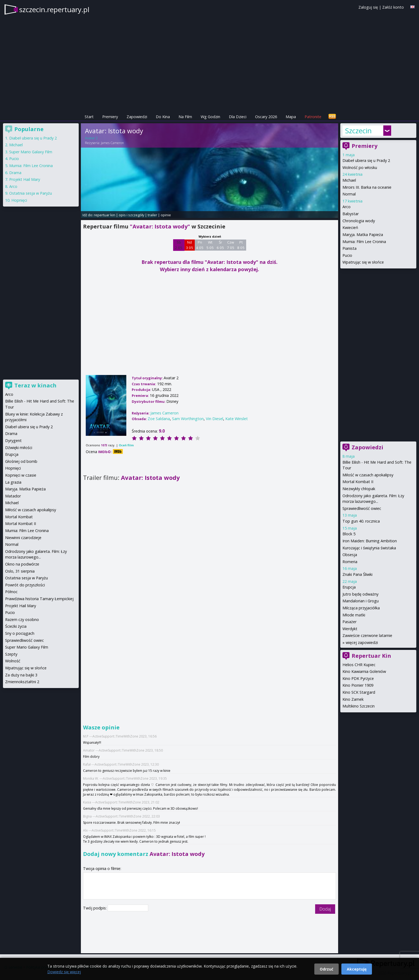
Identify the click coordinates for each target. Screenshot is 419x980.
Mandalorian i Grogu (361, 601)
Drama (15, 173)
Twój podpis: (95, 908)
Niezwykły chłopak (359, 489)
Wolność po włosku (360, 167)
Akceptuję (357, 969)
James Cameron (112, 143)
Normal (349, 194)
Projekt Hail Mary (25, 179)
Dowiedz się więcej (64, 972)
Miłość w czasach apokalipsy (368, 475)
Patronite (313, 117)
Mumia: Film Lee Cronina (364, 242)
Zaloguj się (368, 7)
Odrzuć (326, 969)
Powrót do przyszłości (25, 585)
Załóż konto (393, 7)
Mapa (291, 117)
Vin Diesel (215, 419)
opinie (166, 215)
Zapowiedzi (137, 117)
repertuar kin (105, 215)
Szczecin (358, 131)
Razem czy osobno (22, 619)
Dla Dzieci (238, 117)
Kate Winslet (237, 419)
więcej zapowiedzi (362, 642)
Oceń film (126, 445)
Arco (347, 207)
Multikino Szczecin (359, 706)
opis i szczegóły (131, 215)
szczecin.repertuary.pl (54, 9)
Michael (349, 180)
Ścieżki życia (16, 626)
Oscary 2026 (266, 117)
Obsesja (350, 555)
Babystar (351, 214)
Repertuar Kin (371, 656)
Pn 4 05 (200, 245)
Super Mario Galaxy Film (31, 152)
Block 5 (349, 534)
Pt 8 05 (241, 245)
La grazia (13, 482)
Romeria (350, 562)
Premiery (110, 117)
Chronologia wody (359, 221)
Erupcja (349, 587)
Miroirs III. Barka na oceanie (367, 187)
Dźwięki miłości (19, 448)
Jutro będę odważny (360, 594)
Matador (13, 496)
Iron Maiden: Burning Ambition (370, 541)
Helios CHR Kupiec (359, 665)
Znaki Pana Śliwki (357, 574)
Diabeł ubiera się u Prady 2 (366, 160)
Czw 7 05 (231, 245)
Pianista (349, 248)
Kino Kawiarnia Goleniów (364, 671)
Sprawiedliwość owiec (362, 508)
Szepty (11, 654)
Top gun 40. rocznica (361, 521)
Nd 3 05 (189, 245)
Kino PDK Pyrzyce (358, 678)
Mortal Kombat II (358, 482)
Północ (11, 592)
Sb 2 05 (179, 245)
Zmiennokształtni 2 (22, 682)
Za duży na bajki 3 (21, 675)
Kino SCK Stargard (359, 692)
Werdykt (350, 629)
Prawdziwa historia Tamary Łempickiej (39, 599)
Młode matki (354, 615)
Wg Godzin (210, 117)
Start (89, 117)
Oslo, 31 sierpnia (20, 571)
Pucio (347, 255)
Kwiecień (350, 227)
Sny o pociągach (20, 633)
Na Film (185, 117)
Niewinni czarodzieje (23, 538)
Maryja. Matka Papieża (363, 235)
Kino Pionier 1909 (358, 685)
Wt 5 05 (210, 245)
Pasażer (349, 622)
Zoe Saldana (159, 419)
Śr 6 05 (220, 245)
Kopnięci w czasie (21, 475)
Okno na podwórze (22, 564)
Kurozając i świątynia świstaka (369, 548)
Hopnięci (19, 200)
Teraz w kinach (35, 385)
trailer (152, 215)
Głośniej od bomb (21, 461)
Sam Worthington (188, 419)
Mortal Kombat (19, 517)
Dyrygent (13, 441)
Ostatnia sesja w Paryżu (31, 193)
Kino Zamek (353, 699)
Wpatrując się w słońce (363, 262)
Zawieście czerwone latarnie (367, 635)
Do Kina (163, 117)
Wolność (13, 661)
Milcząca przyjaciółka (361, 608)
